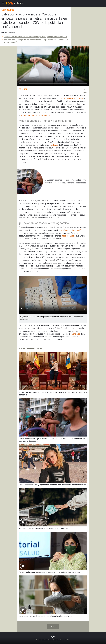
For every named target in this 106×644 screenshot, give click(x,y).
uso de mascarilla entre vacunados (35, 115)
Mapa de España (44, 37)
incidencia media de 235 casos (70, 98)
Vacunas (53, 626)
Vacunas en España (12, 40)
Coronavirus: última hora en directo (19, 37)
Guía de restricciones (32, 40)
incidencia (54, 145)
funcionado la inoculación (71, 230)
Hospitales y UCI (60, 37)
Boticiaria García (68, 236)
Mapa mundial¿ (49, 40)
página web (75, 334)
